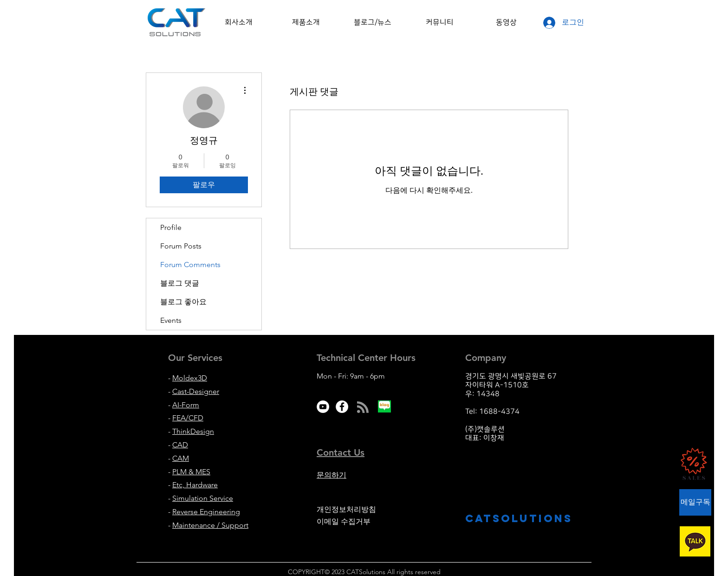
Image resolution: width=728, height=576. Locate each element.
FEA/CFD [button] (188, 418)
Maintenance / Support (210, 525)
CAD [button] (180, 445)
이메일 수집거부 (344, 521)
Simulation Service (203, 498)
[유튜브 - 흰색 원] (323, 407)
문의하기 (331, 475)
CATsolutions (519, 518)
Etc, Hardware (195, 485)
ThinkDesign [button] (193, 431)
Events (171, 320)
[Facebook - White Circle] (342, 407)
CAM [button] (181, 458)
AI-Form (186, 405)
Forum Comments (190, 265)
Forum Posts (181, 246)
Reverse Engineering (206, 512)
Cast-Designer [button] (196, 391)
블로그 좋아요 (183, 302)
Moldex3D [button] (190, 378)
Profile (171, 227)
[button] (239, 22)
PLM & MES (191, 472)
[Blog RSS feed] (363, 408)
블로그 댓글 (180, 283)
